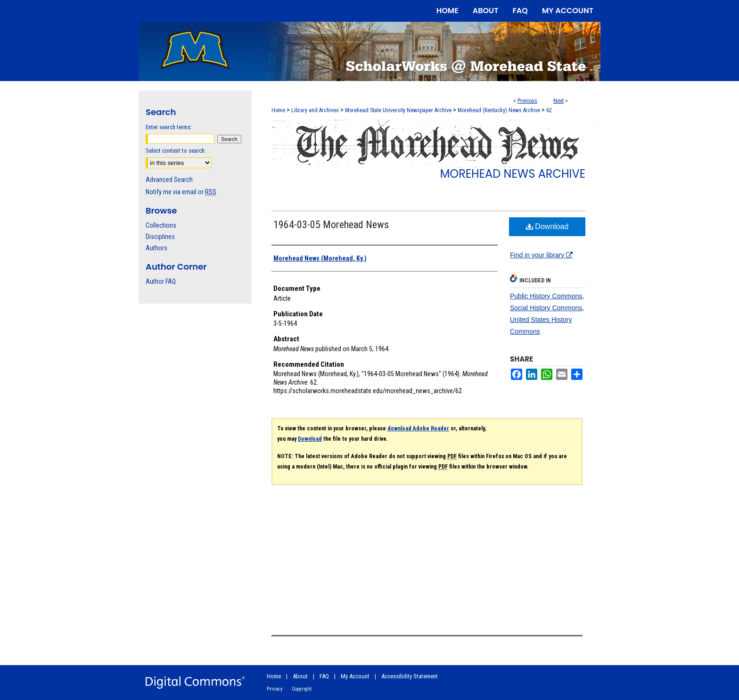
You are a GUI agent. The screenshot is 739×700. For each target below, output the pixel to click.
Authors (156, 248)
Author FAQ (161, 281)
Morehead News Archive (513, 174)
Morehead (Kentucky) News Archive (499, 110)
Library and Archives (315, 110)
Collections (161, 225)
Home (278, 110)
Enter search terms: (169, 127)
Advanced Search (169, 180)
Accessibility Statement (410, 676)
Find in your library (541, 255)
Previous (527, 101)
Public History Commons (546, 296)
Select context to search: (176, 151)
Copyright (302, 689)
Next (558, 101)
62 (549, 110)
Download (547, 226)
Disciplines (160, 237)
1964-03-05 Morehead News (331, 225)
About (300, 676)
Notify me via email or (181, 192)
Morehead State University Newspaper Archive (398, 110)
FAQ (324, 676)
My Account (355, 676)
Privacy (275, 689)
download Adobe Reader (418, 428)
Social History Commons (546, 308)
